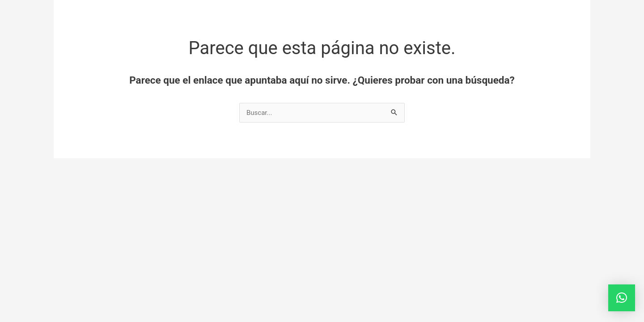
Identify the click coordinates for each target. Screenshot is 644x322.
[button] (622, 298)
